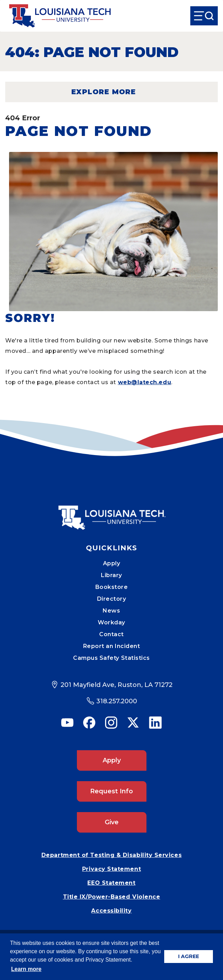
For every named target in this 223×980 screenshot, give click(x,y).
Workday (111, 622)
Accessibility (111, 911)
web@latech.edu (145, 382)
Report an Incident (112, 646)
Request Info (111, 791)
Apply (112, 563)
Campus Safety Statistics (111, 658)
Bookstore (112, 587)
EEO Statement (111, 883)
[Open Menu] (204, 16)
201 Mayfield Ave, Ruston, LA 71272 (117, 685)
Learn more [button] (26, 969)
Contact (111, 634)
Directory (112, 599)
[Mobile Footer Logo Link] (112, 512)
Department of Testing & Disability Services (111, 855)
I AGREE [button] (189, 956)
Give (112, 822)
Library (111, 575)
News (111, 611)
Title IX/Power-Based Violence (112, 897)
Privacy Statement (111, 869)
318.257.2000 (117, 701)
